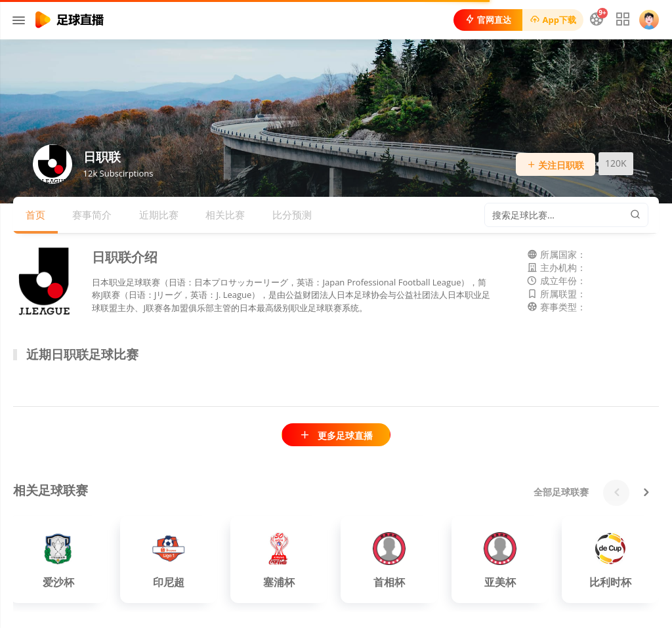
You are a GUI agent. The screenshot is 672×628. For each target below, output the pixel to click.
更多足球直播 (336, 435)
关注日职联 (556, 165)
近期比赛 (159, 215)
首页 (35, 215)
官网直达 (488, 20)
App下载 (553, 20)
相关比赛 (225, 215)
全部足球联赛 (561, 492)
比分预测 (292, 215)
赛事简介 (92, 215)
